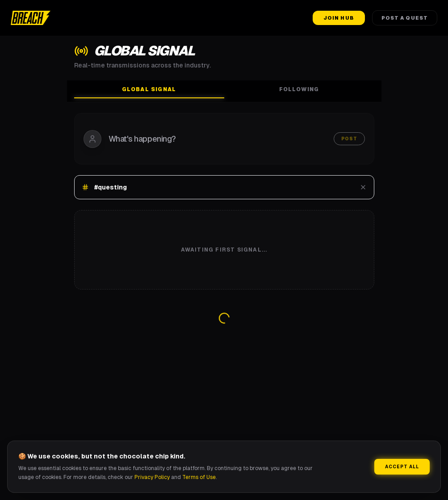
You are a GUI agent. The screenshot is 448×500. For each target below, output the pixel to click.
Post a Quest (405, 18)
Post (349, 139)
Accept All (402, 467)
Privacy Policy (152, 477)
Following (299, 89)
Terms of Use (199, 477)
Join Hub (339, 18)
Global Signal (149, 92)
